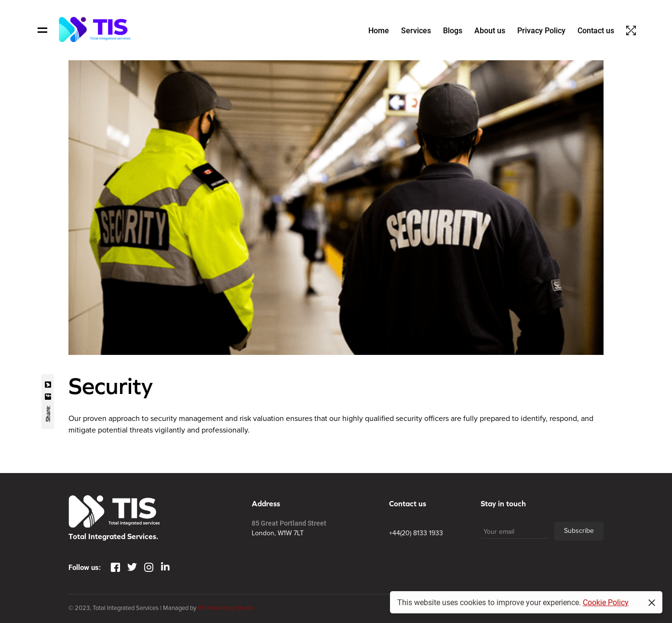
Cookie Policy (606, 602)
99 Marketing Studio (225, 608)
